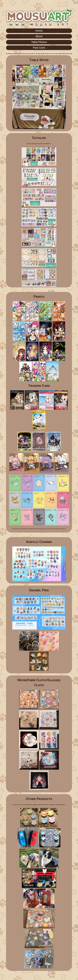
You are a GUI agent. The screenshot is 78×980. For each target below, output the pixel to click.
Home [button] (39, 31)
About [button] (39, 36)
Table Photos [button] (39, 42)
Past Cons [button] (39, 48)
